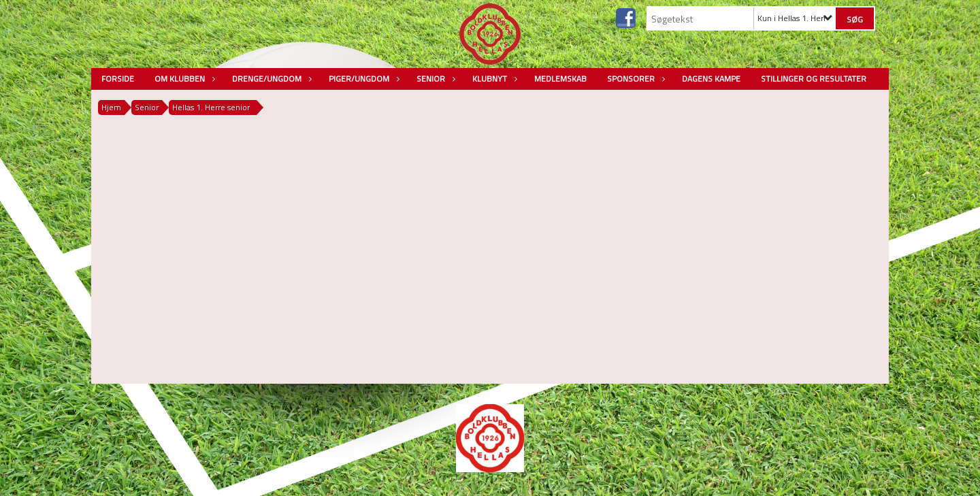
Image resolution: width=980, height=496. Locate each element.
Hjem (111, 107)
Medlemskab (560, 79)
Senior (434, 79)
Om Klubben (183, 79)
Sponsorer (634, 79)
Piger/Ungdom (362, 79)
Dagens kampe (711, 79)
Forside (118, 79)
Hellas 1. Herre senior (211, 107)
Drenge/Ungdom (270, 79)
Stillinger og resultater (814, 79)
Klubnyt (493, 79)
